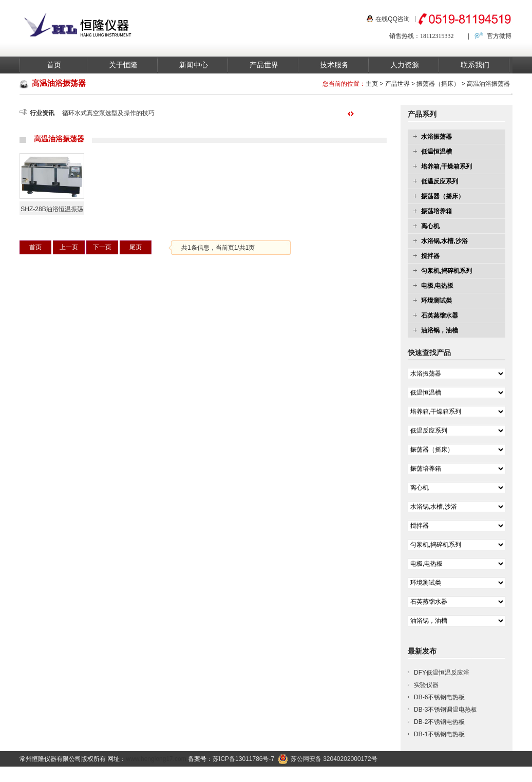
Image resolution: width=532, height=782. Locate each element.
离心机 (430, 226)
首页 (54, 65)
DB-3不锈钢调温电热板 (445, 710)
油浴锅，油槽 (440, 330)
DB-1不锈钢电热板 (439, 734)
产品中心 (347, 774)
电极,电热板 (437, 286)
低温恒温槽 (436, 152)
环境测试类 (436, 301)
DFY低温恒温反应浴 (442, 673)
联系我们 (475, 65)
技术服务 (334, 65)
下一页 (102, 247)
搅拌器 (430, 256)
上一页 (69, 247)
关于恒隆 (123, 65)
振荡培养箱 (436, 211)
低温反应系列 (440, 181)
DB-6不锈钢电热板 (439, 697)
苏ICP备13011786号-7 (243, 759)
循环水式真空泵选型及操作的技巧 (108, 113)
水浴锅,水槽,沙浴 (444, 241)
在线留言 (495, 774)
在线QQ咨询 (393, 19)
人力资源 (405, 65)
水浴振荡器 (436, 137)
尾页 (136, 247)
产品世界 (264, 65)
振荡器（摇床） (438, 84)
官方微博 (499, 36)
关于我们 (421, 774)
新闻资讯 (384, 774)
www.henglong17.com (156, 759)
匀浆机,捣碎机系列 (446, 271)
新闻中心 (194, 65)
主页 (372, 84)
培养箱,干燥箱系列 (446, 166)
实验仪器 (426, 685)
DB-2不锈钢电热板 (439, 722)
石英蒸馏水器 (440, 315)
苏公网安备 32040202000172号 (328, 759)
